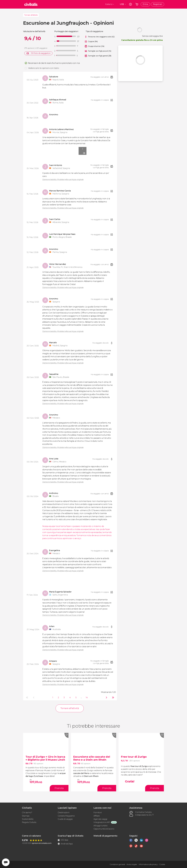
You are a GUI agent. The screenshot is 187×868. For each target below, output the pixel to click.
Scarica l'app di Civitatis (71, 836)
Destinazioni (64, 813)
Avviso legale (132, 864)
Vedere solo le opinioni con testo (44, 68)
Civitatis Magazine (66, 816)
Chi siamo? (27, 813)
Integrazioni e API (102, 822)
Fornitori (98, 813)
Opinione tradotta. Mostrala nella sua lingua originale (63, 179)
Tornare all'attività (31, 15)
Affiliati (97, 816)
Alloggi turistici (100, 826)
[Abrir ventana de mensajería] (6, 862)
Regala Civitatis (29, 822)
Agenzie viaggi (100, 819)
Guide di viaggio (65, 819)
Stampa (26, 816)
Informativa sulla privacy (148, 864)
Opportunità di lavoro (104, 829)
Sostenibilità (28, 819)
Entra (145, 4)
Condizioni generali (117, 864)
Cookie (162, 864)
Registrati (158, 4)
